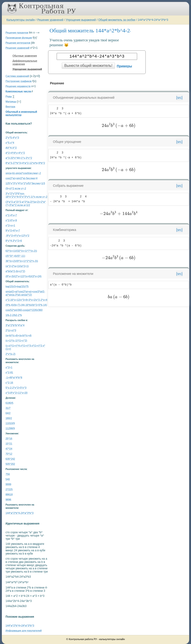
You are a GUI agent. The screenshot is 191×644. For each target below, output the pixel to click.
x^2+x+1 (10, 225)
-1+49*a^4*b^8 (14, 377)
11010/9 (10, 423)
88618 (9, 494)
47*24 (9, 449)
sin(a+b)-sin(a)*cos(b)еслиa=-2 (23, 173)
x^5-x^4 (10, 143)
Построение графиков (19, 81)
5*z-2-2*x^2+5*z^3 (16, 388)
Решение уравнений (50, 20)
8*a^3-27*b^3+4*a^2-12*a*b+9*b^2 (25, 163)
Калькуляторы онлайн (21, 20)
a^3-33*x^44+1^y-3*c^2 (19, 158)
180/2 (9, 418)
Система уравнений (17, 76)
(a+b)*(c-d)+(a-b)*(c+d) (18, 335)
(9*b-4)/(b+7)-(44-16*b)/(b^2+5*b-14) (26, 305)
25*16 (9, 439)
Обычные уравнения (25, 56)
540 (8, 479)
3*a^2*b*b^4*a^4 (15, 325)
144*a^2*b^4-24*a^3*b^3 (153, 20)
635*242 (10, 459)
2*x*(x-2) (11, 354)
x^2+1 (9, 367)
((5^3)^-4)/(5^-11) (15, 256)
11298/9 (10, 428)
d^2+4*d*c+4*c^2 (15, 153)
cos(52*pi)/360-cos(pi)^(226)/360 (24, 310)
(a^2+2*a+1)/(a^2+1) (17, 266)
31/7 (8, 408)
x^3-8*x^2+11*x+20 (17, 393)
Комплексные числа (18, 91)
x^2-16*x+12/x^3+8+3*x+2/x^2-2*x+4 (26, 300)
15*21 (9, 444)
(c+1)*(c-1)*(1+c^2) (16, 340)
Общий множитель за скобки (117, 20)
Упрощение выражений (81, 20)
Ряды (9, 96)
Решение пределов (17, 33)
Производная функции (19, 38)
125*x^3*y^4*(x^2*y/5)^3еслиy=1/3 (25, 183)
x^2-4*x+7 (11, 215)
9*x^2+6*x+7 (13, 230)
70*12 (9, 454)
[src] (179, 98)
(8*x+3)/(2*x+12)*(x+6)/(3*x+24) (23, 276)
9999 (8, 484)
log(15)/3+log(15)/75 (17, 286)
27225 (9, 489)
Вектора (10, 107)
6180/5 (9, 403)
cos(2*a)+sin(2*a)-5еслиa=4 (22, 178)
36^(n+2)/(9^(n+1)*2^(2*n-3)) (22, 261)
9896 (8, 500)
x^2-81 (9, 372)
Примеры (124, 66)
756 (8, 474)
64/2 (8, 413)
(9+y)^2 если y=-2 (16, 188)
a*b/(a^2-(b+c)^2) (15, 271)
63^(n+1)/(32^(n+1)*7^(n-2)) (21, 251)
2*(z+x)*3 (11, 330)
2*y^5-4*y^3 (12, 138)
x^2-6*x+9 (11, 220)
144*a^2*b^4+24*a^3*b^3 (20, 626)
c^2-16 (9, 383)
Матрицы (11, 101)
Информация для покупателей (24, 631)
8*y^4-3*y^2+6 (14, 241)
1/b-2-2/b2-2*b (14, 315)
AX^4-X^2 (11, 148)
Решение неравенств (18, 86)
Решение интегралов (18, 43)
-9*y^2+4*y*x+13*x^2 (17, 236)
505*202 (10, 464)
